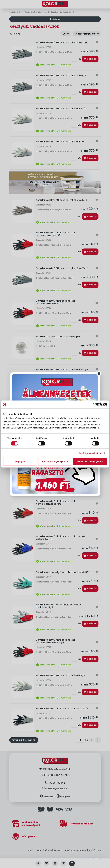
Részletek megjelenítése (90, 453)
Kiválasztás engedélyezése (55, 461)
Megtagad (20, 461)
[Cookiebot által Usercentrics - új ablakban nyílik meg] (95, 404)
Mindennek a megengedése (90, 461)
